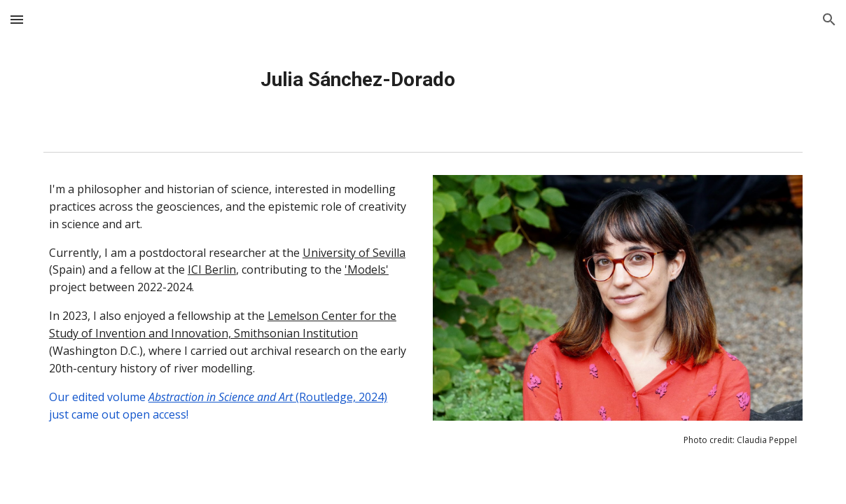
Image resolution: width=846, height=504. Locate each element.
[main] (358, 80)
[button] (17, 19)
